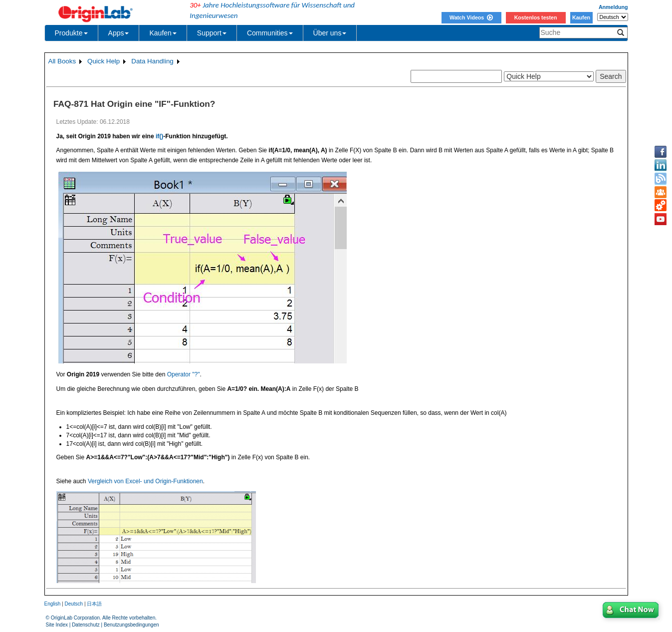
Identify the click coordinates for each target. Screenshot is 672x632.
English (53, 604)
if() (159, 136)
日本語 (94, 604)
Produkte (71, 33)
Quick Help (104, 61)
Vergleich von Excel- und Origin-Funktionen (145, 481)
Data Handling (152, 61)
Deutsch (74, 604)
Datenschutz (86, 625)
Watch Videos (471, 17)
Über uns (330, 33)
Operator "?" (184, 374)
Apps (119, 33)
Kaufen (581, 17)
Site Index (57, 625)
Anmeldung (613, 7)
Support (212, 33)
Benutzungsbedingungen (131, 625)
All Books (62, 61)
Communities (270, 33)
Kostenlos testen (536, 17)
